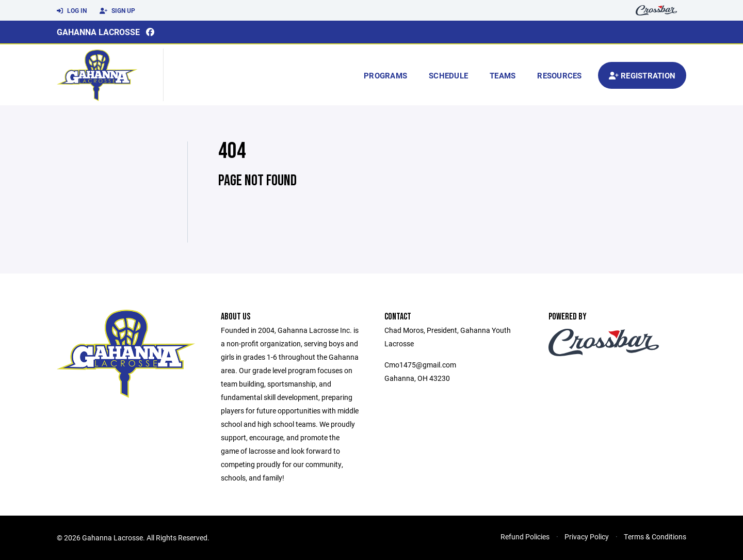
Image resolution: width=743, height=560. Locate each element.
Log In (72, 11)
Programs (385, 75)
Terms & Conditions (655, 537)
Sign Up (117, 11)
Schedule (448, 75)
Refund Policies (525, 537)
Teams (503, 75)
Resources (559, 75)
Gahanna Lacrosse (98, 32)
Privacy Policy (587, 537)
